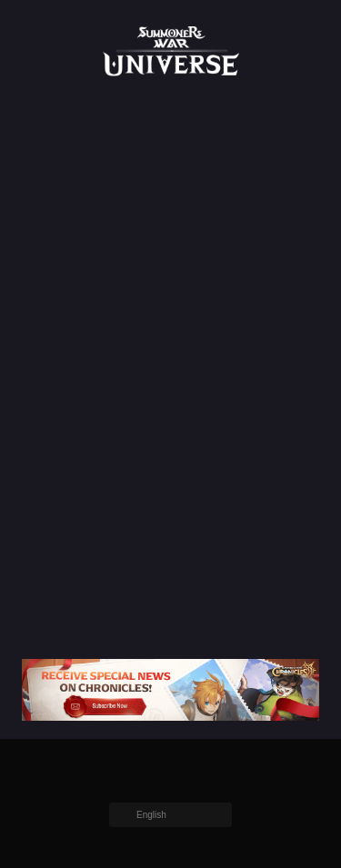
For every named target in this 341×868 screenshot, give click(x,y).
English (151, 815)
